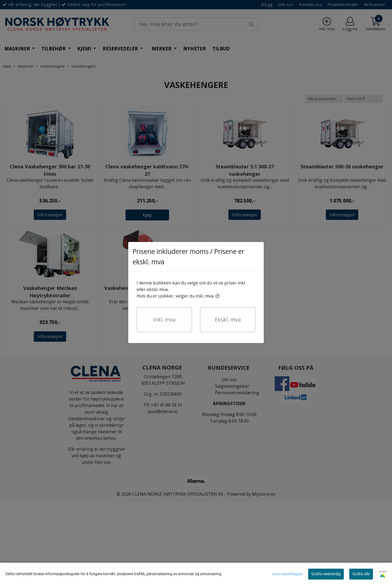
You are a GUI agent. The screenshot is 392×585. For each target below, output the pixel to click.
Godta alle (361, 574)
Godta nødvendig (326, 574)
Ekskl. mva (228, 319)
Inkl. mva (164, 319)
